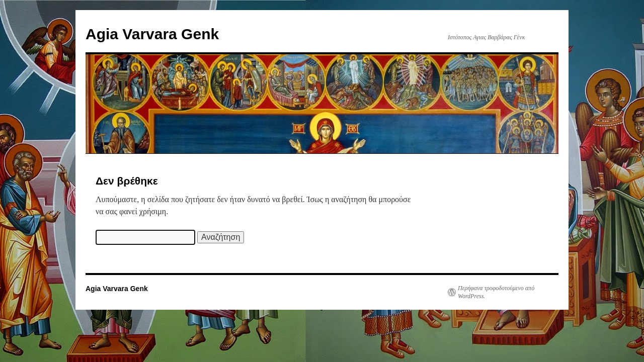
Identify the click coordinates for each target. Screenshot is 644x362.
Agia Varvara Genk (152, 34)
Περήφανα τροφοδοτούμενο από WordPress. (496, 292)
